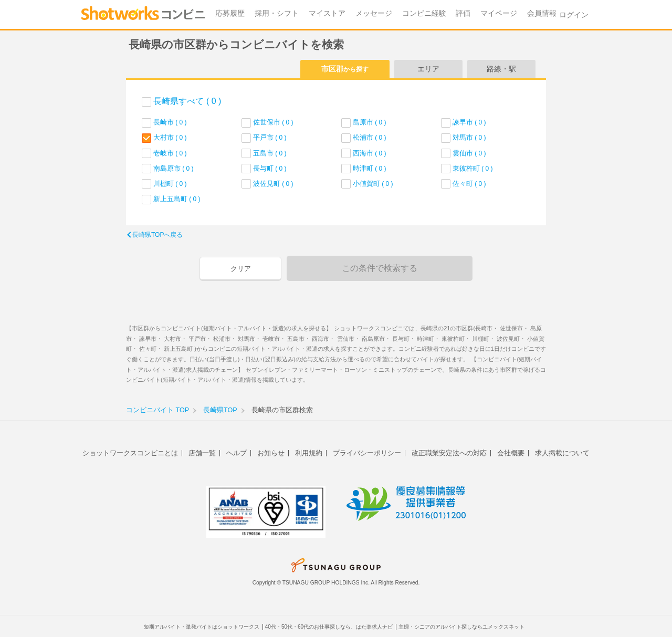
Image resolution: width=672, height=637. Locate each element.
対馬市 (469, 137)
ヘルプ (237, 453)
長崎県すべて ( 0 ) (187, 101)
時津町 (370, 168)
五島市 (270, 153)
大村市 (170, 137)
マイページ (499, 13)
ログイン (574, 15)
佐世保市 (273, 122)
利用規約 (309, 453)
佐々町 (469, 184)
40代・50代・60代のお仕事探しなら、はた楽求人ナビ (329, 627)
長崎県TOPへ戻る (157, 235)
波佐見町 (273, 184)
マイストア (327, 13)
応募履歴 (230, 13)
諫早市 (469, 122)
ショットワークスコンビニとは (130, 453)
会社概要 (511, 453)
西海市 (370, 153)
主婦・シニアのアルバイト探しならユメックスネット (461, 627)
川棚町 (170, 184)
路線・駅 (501, 69)
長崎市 (170, 122)
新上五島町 (177, 199)
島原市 (370, 122)
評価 (463, 13)
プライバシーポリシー (367, 453)
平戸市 (270, 137)
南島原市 (174, 168)
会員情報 (542, 13)
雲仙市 (469, 153)
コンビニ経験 (424, 13)
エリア (428, 69)
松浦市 (370, 137)
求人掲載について (562, 453)
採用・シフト (277, 13)
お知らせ (271, 453)
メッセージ (374, 13)
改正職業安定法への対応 (449, 453)
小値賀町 (373, 184)
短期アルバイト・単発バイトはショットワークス (202, 627)
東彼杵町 (473, 168)
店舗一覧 (202, 453)
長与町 (270, 168)
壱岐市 (170, 153)
